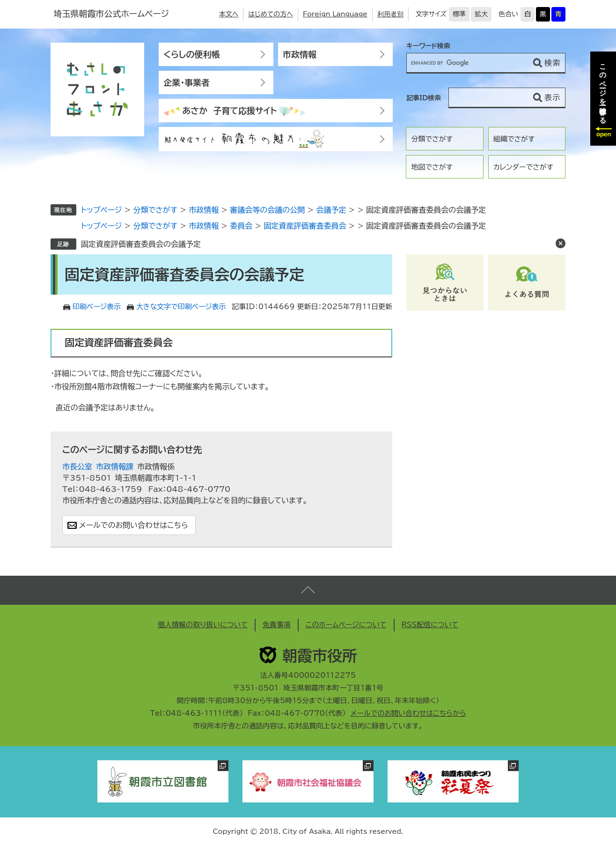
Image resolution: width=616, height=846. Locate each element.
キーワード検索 (428, 46)
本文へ (229, 14)
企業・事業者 (187, 82)
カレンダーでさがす (523, 167)
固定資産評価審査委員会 (305, 226)
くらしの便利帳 (191, 54)
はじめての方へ (271, 14)
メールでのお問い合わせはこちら (134, 525)
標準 (459, 14)
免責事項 (277, 625)
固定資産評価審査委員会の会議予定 (141, 244)
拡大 (481, 14)
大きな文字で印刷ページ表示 (181, 307)
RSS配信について (430, 625)
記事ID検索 (424, 98)
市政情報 (300, 54)
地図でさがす (432, 167)
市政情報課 (115, 467)
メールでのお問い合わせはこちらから (408, 713)
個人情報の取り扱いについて (203, 625)
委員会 (241, 226)
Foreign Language (335, 14)
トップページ (101, 210)
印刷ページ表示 (97, 307)
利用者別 (390, 14)
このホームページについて (346, 625)
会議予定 (331, 210)
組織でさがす (514, 139)
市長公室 (77, 467)
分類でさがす (432, 139)
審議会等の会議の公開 (267, 210)
